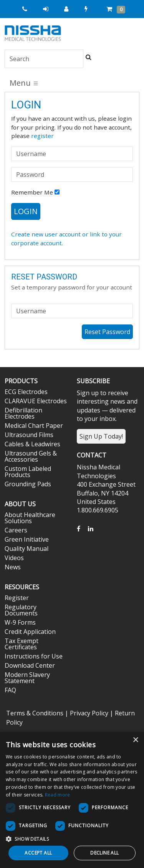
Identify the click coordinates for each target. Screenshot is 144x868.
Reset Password (107, 332)
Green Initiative (27, 539)
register (42, 136)
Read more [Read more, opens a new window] (58, 795)
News (13, 567)
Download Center (30, 665)
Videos (14, 558)
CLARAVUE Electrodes (36, 401)
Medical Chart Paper (34, 426)
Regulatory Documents (21, 610)
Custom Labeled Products (28, 472)
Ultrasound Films (29, 435)
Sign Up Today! (101, 436)
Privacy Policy (89, 713)
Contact (92, 455)
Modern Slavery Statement (27, 678)
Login (26, 211)
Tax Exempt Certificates (22, 644)
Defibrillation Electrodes (23, 413)
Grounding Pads (28, 484)
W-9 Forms (20, 622)
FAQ (10, 690)
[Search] (44, 59)
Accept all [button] (38, 853)
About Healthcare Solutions (30, 518)
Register (17, 598)
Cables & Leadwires (32, 444)
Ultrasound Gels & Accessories (31, 456)
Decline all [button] (104, 853)
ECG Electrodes (26, 392)
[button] (72, 839)
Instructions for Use (34, 656)
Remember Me (35, 192)
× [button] (135, 740)
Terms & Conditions (35, 713)
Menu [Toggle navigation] (24, 83)
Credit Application (30, 632)
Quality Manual (26, 549)
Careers (16, 530)
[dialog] (72, 800)
